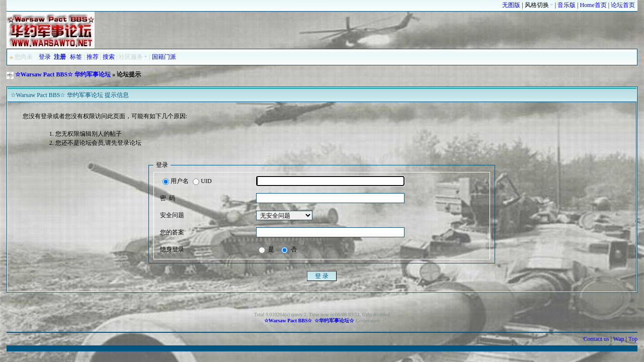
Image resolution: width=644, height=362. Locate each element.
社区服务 (133, 57)
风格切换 (539, 5)
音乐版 (567, 5)
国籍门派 (164, 57)
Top (633, 339)
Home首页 (593, 5)
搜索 (109, 57)
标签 (76, 57)
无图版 (511, 5)
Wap (619, 339)
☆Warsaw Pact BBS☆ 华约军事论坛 (63, 74)
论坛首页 (623, 5)
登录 (45, 57)
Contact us (596, 339)
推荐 (93, 57)
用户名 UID (187, 182)
